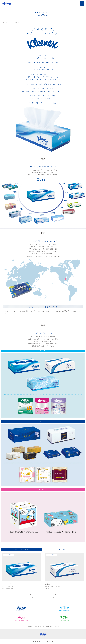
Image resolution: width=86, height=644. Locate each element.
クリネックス (4, 22)
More (43, 594)
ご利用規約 (29, 627)
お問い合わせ (38, 627)
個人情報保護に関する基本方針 (51, 627)
